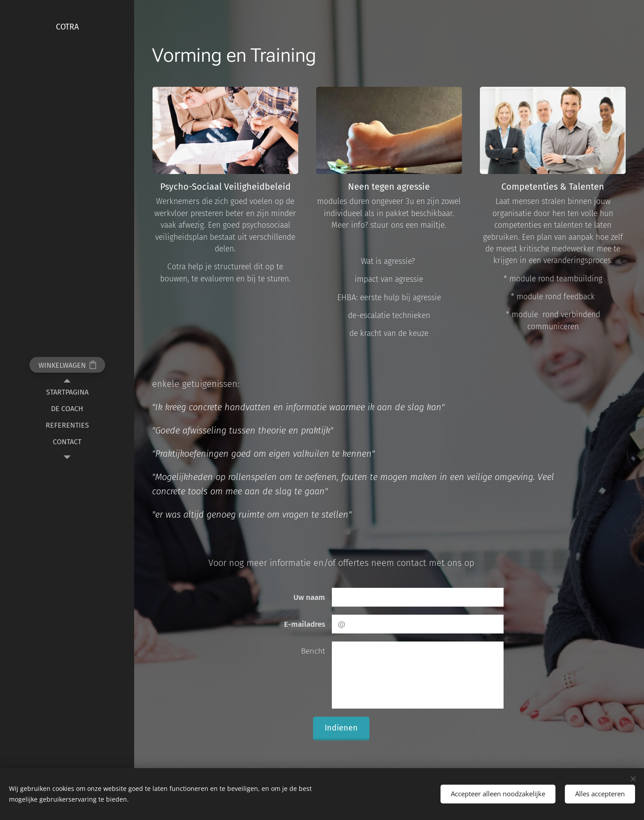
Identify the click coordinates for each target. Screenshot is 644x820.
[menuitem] (67, 392)
